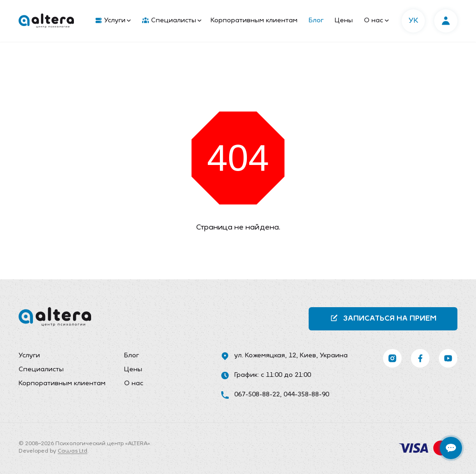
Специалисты (172, 21)
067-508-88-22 (257, 395)
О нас (376, 21)
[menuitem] (111, 21)
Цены (344, 21)
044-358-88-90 (306, 395)
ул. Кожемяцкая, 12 (265, 356)
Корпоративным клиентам (254, 21)
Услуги (113, 21)
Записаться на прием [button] (383, 318)
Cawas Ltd (73, 451)
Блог (316, 21)
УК (413, 21)
